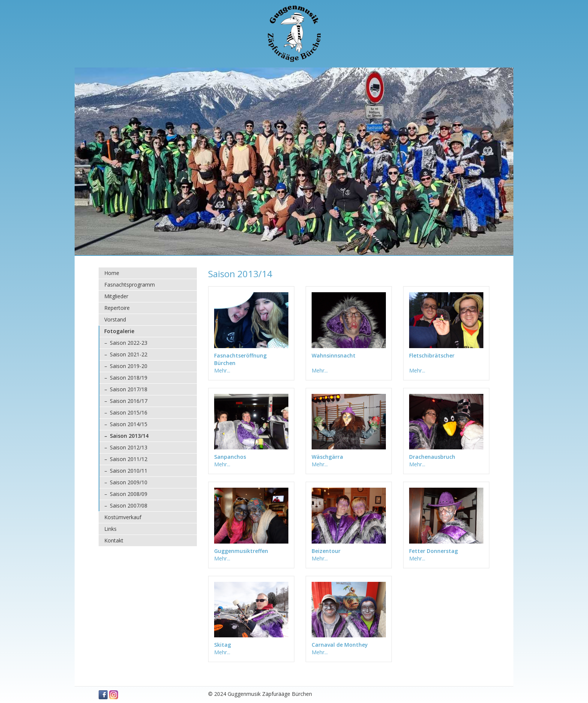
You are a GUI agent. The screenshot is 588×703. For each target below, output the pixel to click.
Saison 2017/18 (129, 389)
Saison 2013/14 (129, 436)
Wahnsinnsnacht (334, 355)
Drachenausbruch (432, 457)
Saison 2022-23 (129, 343)
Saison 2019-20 (129, 366)
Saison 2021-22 (129, 354)
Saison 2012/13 (129, 447)
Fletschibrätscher (432, 355)
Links (110, 529)
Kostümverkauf (123, 517)
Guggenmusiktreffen (241, 551)
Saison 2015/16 (129, 412)
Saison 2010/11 (129, 471)
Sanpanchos (230, 457)
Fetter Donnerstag (433, 551)
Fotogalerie (119, 331)
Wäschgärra (327, 457)
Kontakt (114, 540)
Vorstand (115, 319)
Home (112, 273)
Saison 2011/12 (129, 459)
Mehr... (222, 370)
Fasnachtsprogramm (130, 285)
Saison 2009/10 (129, 482)
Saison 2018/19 (129, 378)
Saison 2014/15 (129, 424)
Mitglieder (116, 296)
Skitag (223, 645)
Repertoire (117, 308)
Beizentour (326, 551)
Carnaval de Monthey (340, 645)
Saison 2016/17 (129, 401)
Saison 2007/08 (129, 505)
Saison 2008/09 (129, 494)
